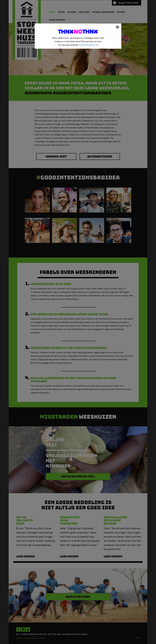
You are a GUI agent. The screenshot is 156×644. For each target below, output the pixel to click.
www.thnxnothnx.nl (88, 45)
